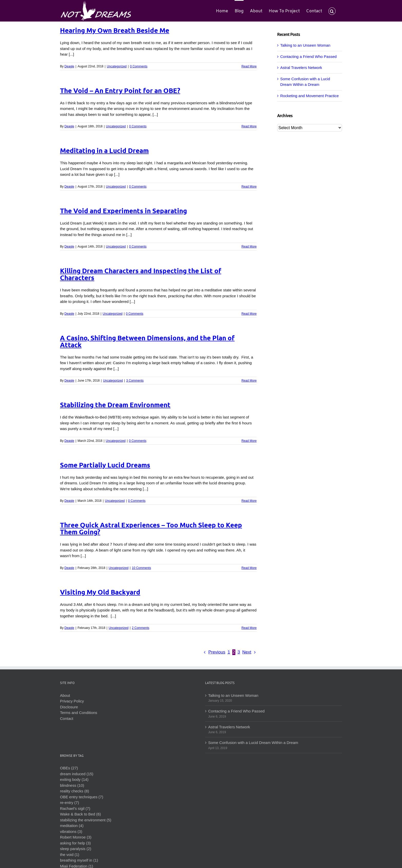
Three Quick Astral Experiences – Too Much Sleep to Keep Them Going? (151, 528)
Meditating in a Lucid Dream (104, 150)
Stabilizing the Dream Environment (115, 405)
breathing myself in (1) (79, 860)
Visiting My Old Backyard (100, 592)
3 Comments (135, 381)
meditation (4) (72, 826)
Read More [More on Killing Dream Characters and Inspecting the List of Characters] (249, 314)
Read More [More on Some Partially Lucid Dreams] (249, 501)
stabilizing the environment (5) (86, 820)
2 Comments (140, 628)
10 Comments (141, 568)
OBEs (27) (69, 768)
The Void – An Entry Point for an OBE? (120, 90)
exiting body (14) (74, 779)
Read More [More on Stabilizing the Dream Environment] (249, 441)
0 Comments (139, 66)
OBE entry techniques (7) (82, 797)
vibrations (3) (71, 831)
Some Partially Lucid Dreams (105, 465)
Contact (67, 718)
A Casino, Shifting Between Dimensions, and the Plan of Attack (147, 341)
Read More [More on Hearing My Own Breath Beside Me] (249, 66)
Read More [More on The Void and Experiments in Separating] (249, 247)
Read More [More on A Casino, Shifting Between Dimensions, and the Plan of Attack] (249, 381)
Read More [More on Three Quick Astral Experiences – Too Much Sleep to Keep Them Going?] (249, 568)
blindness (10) (72, 785)
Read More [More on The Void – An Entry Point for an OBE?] (249, 126)
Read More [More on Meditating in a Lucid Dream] (249, 187)
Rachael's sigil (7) (75, 808)
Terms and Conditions (79, 713)
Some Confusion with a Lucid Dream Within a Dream (253, 743)
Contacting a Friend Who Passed (308, 57)
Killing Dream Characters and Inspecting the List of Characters (141, 274)
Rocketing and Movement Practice (309, 96)
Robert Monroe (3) (76, 837)
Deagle (69, 66)
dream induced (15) (77, 774)
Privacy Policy (72, 701)
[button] (332, 11)
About (65, 695)
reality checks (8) (74, 791)
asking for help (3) (75, 843)
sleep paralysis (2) (76, 849)
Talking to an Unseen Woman (305, 45)
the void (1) (70, 855)
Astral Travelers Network (301, 68)
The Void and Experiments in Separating (123, 211)
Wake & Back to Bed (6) (81, 814)
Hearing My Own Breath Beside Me (115, 30)
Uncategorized (117, 66)
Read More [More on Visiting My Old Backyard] (249, 628)
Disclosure (69, 707)
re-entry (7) (69, 803)
